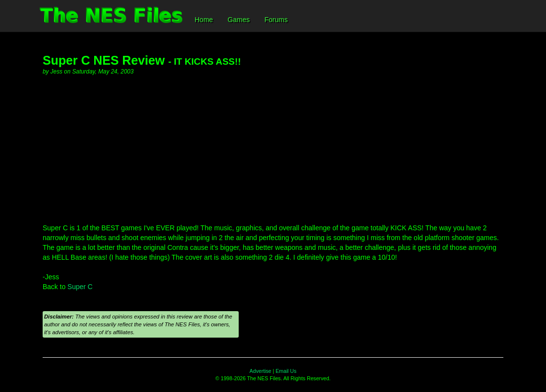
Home (204, 20)
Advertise (260, 371)
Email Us (286, 371)
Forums (276, 20)
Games (238, 20)
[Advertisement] (273, 149)
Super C (80, 287)
